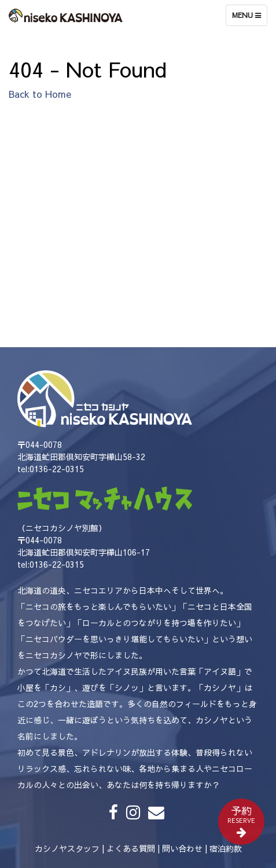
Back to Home (40, 94)
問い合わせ (182, 848)
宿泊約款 (226, 848)
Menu (249, 18)
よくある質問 (131, 848)
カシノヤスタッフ (67, 848)
